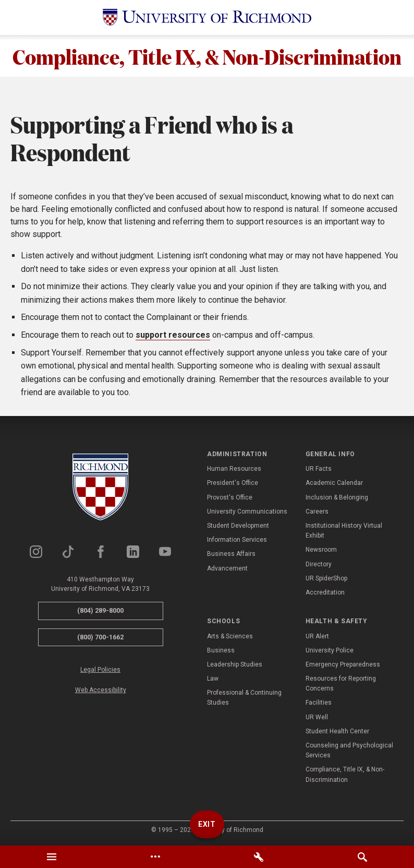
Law (213, 679)
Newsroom (321, 550)
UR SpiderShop (326, 578)
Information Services (237, 540)
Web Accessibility (101, 690)
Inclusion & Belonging (337, 497)
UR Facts (319, 469)
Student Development (238, 526)
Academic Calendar (334, 483)
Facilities (319, 703)
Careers (317, 512)
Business (221, 650)
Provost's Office (230, 497)
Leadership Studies (235, 664)
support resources (173, 335)
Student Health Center (337, 731)
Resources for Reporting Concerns (341, 683)
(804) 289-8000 (100, 610)
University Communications (247, 512)
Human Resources (234, 469)
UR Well (317, 717)
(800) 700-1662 (100, 637)
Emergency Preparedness (343, 664)
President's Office (233, 483)
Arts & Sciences (230, 636)
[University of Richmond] (207, 17)
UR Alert (317, 636)
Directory (319, 564)
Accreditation (325, 592)
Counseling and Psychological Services (349, 750)
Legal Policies (100, 670)
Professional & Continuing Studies (244, 698)
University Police (330, 650)
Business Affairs (231, 554)
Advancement (227, 568)
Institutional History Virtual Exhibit (344, 531)
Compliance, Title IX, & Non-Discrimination (207, 56)
